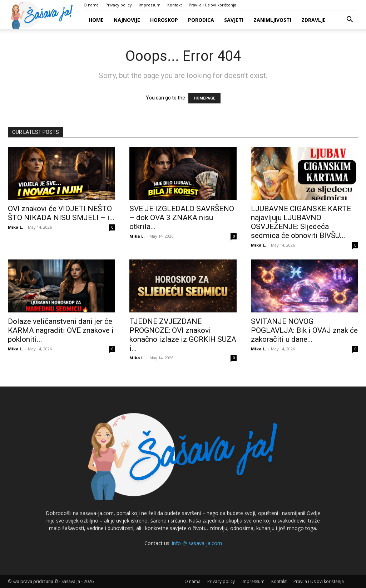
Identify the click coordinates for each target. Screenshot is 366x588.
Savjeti (234, 20)
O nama (91, 5)
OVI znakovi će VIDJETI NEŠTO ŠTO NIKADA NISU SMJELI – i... (61, 213)
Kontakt (175, 5)
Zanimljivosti (272, 20)
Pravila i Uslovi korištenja (212, 5)
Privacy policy (119, 5)
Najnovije (127, 20)
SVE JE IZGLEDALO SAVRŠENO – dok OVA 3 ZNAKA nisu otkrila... (182, 218)
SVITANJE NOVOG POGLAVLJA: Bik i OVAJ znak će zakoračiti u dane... (304, 330)
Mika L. (15, 227)
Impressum (150, 5)
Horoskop (164, 20)
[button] (350, 20)
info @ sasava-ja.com (197, 543)
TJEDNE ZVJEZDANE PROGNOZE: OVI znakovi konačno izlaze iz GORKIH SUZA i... (183, 335)
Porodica (201, 20)
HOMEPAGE (204, 98)
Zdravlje (313, 20)
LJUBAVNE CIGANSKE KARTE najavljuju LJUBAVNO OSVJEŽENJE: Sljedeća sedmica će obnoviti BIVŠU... (301, 222)
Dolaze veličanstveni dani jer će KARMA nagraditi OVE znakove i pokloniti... (61, 330)
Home (96, 20)
